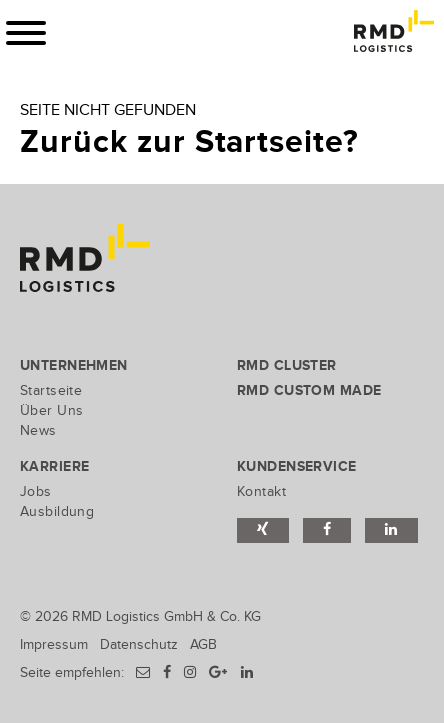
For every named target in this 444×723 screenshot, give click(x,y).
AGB (203, 644)
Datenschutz (139, 644)
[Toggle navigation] (26, 33)
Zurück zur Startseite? (189, 142)
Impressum (54, 644)
